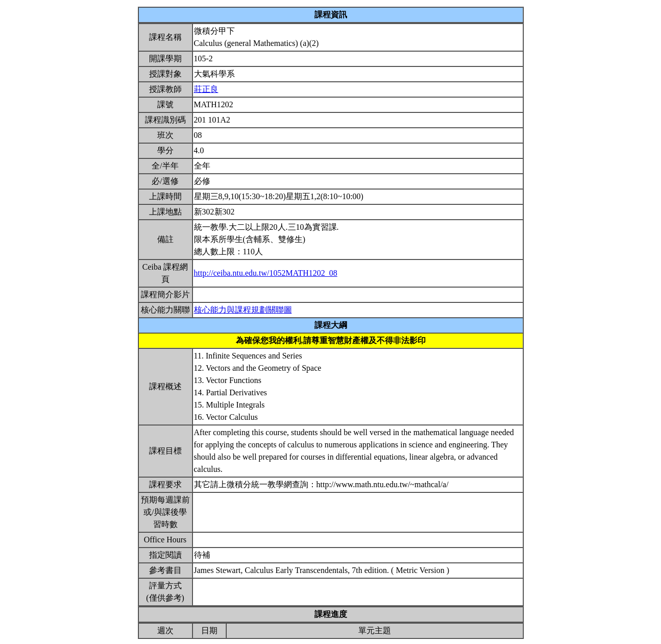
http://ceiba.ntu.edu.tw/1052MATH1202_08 (266, 273)
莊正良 (206, 89)
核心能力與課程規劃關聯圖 (243, 310)
